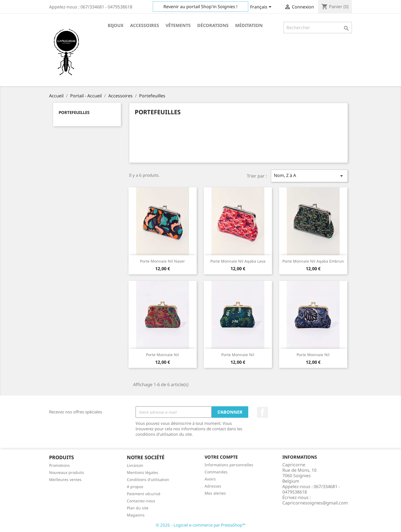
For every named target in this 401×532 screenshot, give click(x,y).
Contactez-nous (141, 501)
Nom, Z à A (309, 176)
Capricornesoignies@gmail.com (315, 503)
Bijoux (116, 25)
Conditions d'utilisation (148, 480)
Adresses (213, 486)
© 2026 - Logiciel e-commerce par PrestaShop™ (201, 525)
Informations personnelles (229, 465)
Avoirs (210, 479)
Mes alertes (215, 493)
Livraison (135, 465)
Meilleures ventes (65, 480)
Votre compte (221, 457)
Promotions (59, 465)
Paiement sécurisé (144, 494)
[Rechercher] (318, 28)
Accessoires (145, 25)
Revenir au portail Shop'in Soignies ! (200, 7)
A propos (135, 487)
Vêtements (178, 25)
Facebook (262, 412)
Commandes (216, 472)
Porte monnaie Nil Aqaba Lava (238, 261)
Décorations (213, 25)
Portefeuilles (74, 112)
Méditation (249, 25)
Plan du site (138, 508)
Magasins (136, 515)
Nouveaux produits (67, 472)
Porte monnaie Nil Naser (162, 261)
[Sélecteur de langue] (262, 7)
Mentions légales (143, 472)
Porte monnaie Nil (162, 355)
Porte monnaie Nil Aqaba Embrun (313, 261)
